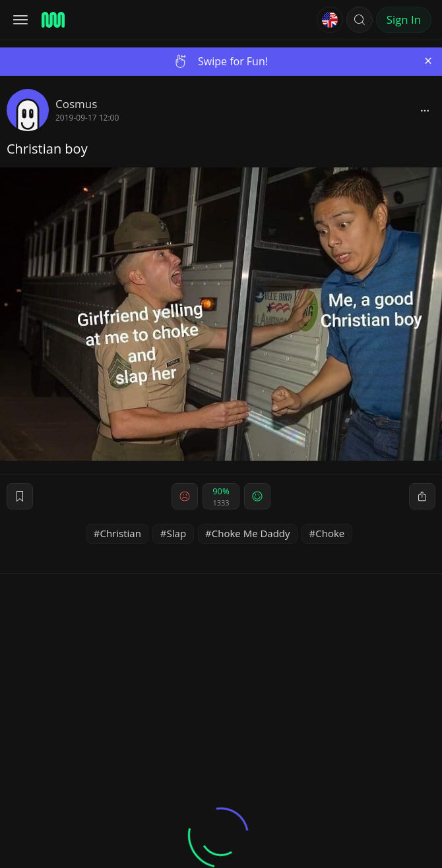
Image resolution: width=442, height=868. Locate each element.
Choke (330, 533)
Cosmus (76, 104)
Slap (177, 533)
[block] (425, 110)
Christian (120, 533)
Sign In (404, 19)
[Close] (428, 61)
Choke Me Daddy (251, 533)
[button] (360, 20)
